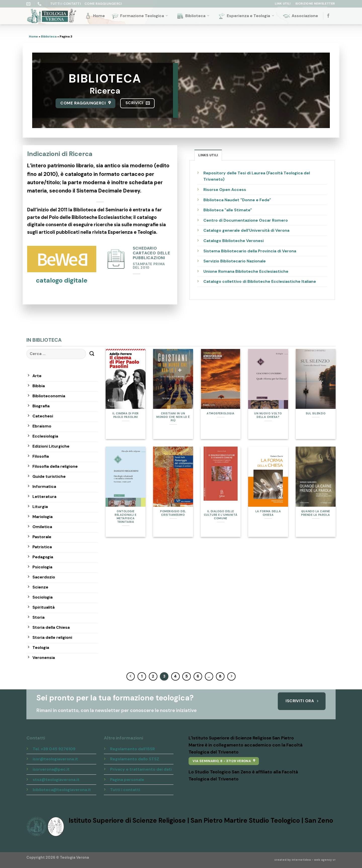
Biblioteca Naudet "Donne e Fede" (237, 200)
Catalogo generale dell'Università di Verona (246, 230)
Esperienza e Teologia (246, 16)
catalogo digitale (62, 280)
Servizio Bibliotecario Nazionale (235, 261)
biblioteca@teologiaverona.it (62, 790)
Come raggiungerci (103, 4)
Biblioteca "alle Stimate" (228, 210)
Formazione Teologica (140, 16)
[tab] (208, 155)
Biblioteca (193, 16)
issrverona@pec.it (51, 769)
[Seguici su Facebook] (328, 16)
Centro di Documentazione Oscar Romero (246, 220)
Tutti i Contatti (66, 4)
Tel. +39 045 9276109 (54, 749)
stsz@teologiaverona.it (56, 780)
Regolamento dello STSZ (135, 759)
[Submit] (92, 354)
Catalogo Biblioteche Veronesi (234, 241)
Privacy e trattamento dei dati (141, 769)
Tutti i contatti (125, 790)
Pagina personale (127, 780)
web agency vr (325, 860)
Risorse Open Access (225, 190)
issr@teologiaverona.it (55, 759)
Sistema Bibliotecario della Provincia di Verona (250, 251)
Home (95, 16)
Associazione (300, 16)
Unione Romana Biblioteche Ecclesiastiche (246, 271)
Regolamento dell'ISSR (132, 749)
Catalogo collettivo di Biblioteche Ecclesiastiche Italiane (260, 281)
